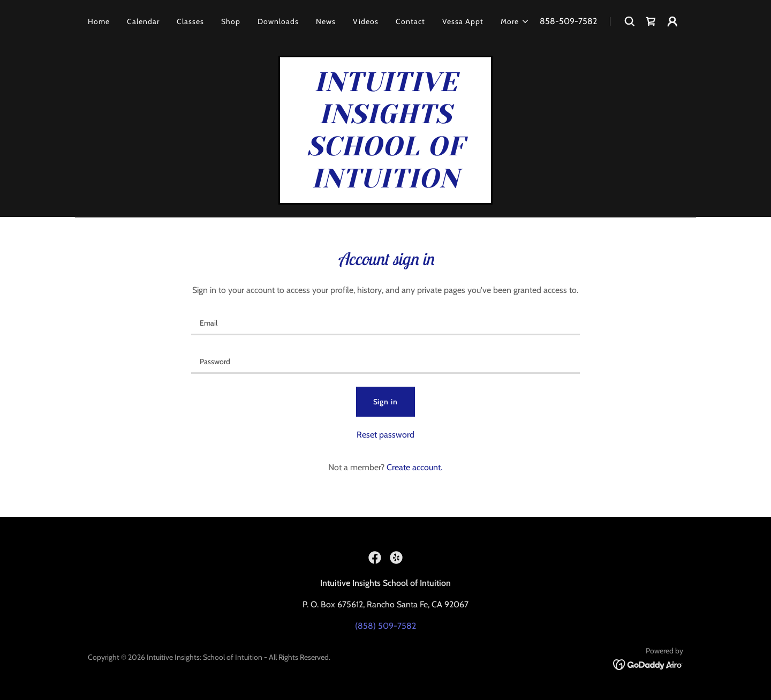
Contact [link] (410, 21)
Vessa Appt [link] (463, 21)
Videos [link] (366, 21)
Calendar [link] (143, 21)
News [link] (326, 21)
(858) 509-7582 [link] (385, 626)
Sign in (386, 402)
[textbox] (385, 322)
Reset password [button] (385, 435)
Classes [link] (190, 21)
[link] (651, 21)
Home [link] (99, 21)
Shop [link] (231, 21)
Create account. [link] (414, 467)
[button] (515, 21)
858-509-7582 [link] (568, 21)
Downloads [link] (278, 21)
